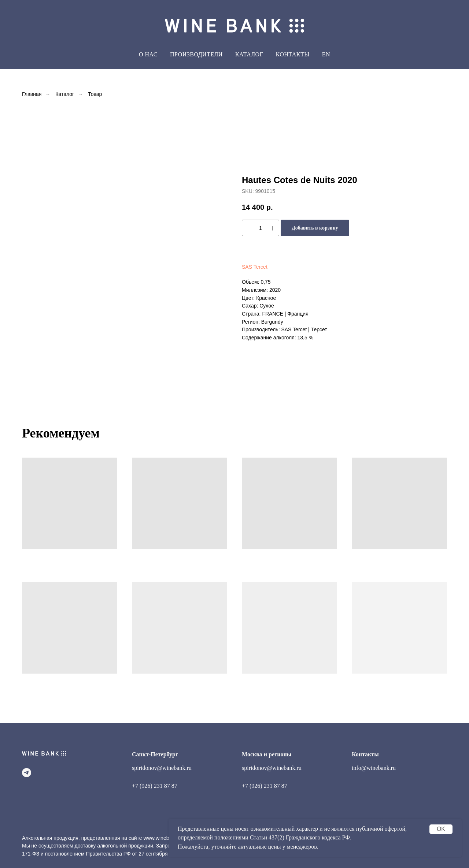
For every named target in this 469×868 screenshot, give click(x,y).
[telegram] (27, 773)
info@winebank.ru (374, 768)
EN (326, 54)
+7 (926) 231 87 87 (155, 786)
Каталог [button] (249, 54)
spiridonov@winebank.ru (162, 768)
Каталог (65, 94)
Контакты (292, 54)
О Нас (148, 54)
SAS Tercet (255, 267)
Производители (196, 54)
